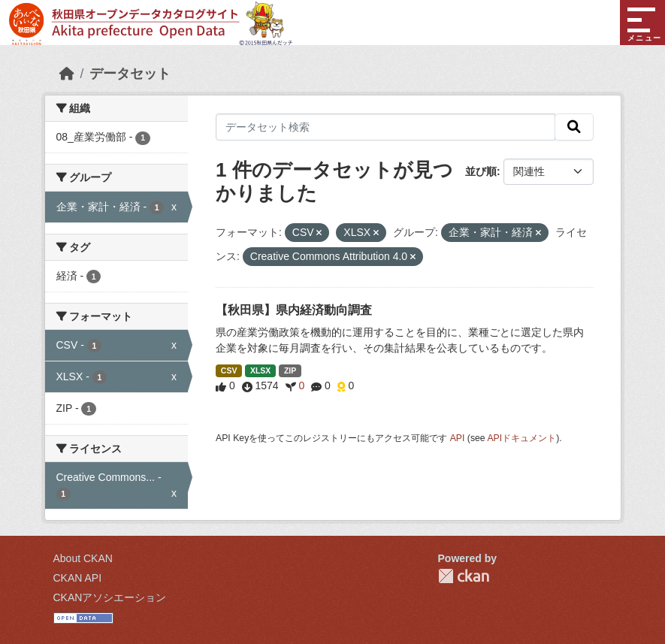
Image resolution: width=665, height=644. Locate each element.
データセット (130, 74)
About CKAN (83, 558)
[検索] (574, 127)
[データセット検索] (385, 127)
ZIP (290, 370)
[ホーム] (67, 74)
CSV (229, 370)
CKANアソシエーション (110, 597)
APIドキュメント (521, 438)
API (458, 438)
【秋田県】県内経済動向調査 (294, 310)
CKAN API (78, 578)
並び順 (481, 171)
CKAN (464, 576)
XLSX (260, 370)
